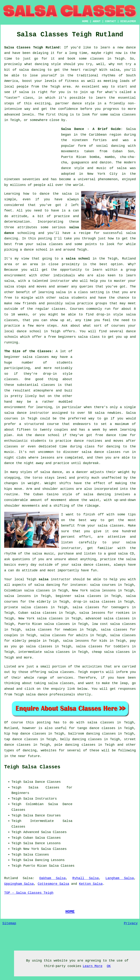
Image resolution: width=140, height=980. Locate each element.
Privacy (131, 923)
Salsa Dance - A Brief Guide (91, 129)
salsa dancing (47, 585)
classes (59, 309)
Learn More (93, 966)
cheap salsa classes (111, 652)
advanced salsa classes (108, 618)
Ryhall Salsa (86, 878)
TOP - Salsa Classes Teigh (29, 893)
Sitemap (9, 923)
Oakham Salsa (52, 878)
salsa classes (49, 244)
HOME (85, 21)
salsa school (78, 259)
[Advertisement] (32, 149)
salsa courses (103, 585)
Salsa (131, 129)
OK (109, 966)
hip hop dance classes (25, 734)
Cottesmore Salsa (54, 884)
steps (52, 326)
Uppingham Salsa (19, 884)
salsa (122, 168)
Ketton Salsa (91, 884)
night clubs (15, 458)
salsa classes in (104, 722)
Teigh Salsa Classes (32, 767)
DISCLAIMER (128, 21)
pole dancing (67, 745)
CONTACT (111, 21)
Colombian (35, 804)
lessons (48, 458)
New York (31, 849)
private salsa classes (26, 607)
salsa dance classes (101, 452)
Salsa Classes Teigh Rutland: (33, 48)
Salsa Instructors (40, 799)
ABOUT (97, 21)
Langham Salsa (120, 878)
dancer (82, 472)
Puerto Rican (35, 866)
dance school (36, 250)
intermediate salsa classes (44, 652)
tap (7, 739)
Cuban (28, 838)
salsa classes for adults (64, 635)
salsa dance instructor (27, 413)
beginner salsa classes (27, 357)
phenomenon (108, 179)
